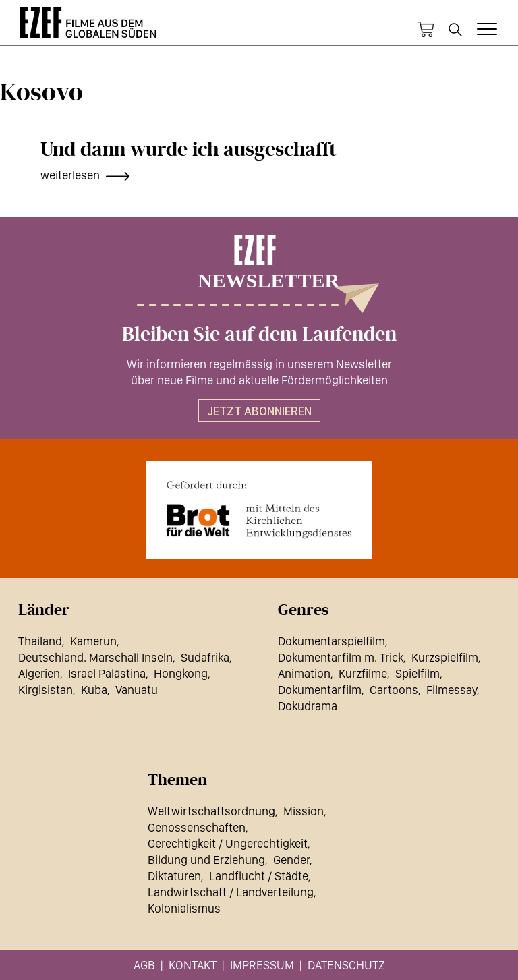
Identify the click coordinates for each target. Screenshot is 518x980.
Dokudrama (308, 706)
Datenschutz (346, 965)
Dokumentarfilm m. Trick (341, 657)
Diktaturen (174, 876)
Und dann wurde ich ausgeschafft (189, 150)
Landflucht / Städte (259, 876)
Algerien (39, 673)
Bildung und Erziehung (206, 860)
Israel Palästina (107, 673)
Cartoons (394, 690)
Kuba (94, 690)
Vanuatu (137, 690)
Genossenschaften (197, 827)
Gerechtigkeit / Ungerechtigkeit (228, 843)
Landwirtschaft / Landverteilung (231, 892)
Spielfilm (418, 673)
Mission (304, 811)
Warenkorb (426, 30)
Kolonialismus (184, 908)
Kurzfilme (363, 673)
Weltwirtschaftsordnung (211, 811)
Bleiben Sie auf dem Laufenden (259, 335)
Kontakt (193, 965)
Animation (304, 673)
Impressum (262, 965)
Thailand (40, 641)
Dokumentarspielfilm (332, 641)
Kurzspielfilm (445, 657)
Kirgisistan (46, 690)
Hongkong (181, 673)
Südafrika (205, 657)
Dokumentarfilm (320, 690)
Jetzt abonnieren (259, 411)
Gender (291, 860)
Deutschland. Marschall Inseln (95, 657)
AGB (144, 965)
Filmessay (452, 690)
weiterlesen (70, 175)
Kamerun (93, 641)
